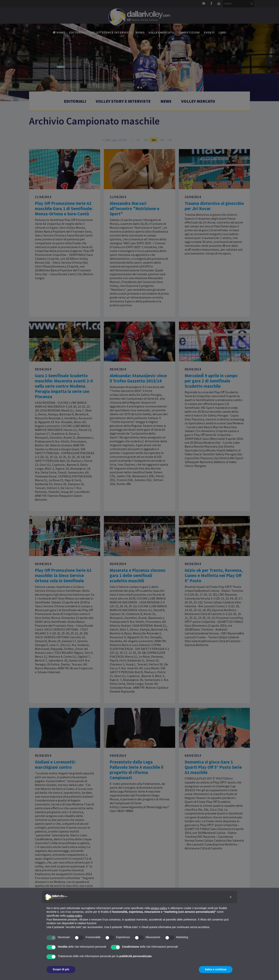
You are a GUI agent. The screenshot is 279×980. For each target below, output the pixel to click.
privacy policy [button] (159, 908)
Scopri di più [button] (61, 969)
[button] (231, 897)
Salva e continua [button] (216, 969)
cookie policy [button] (74, 916)
